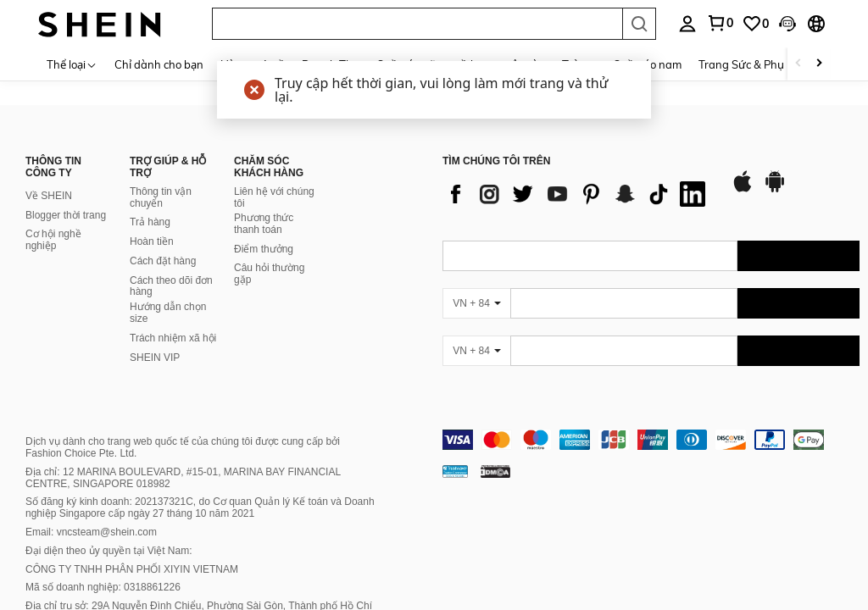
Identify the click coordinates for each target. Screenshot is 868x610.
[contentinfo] (651, 440)
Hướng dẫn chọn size (168, 313)
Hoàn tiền (152, 241)
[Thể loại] (72, 64)
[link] (720, 23)
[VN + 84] (476, 303)
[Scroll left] (798, 64)
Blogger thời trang (66, 215)
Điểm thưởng (264, 249)
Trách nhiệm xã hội (173, 338)
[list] (578, 194)
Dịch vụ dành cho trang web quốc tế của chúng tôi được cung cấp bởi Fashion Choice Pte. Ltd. (183, 447)
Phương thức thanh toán (264, 224)
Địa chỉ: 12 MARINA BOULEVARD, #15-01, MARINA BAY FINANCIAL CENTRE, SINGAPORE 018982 (183, 478)
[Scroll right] (819, 64)
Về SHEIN (49, 196)
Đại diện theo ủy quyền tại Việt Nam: (109, 551)
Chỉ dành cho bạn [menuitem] (159, 64)
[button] (417, 24)
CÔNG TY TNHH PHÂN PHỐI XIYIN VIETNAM (132, 569)
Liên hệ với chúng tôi (274, 197)
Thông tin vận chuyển (161, 197)
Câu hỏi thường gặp (269, 274)
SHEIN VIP (155, 358)
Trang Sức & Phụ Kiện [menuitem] (754, 64)
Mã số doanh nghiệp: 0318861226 (103, 587)
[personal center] (687, 24)
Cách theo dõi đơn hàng (171, 286)
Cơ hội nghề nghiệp (53, 240)
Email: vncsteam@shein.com (91, 532)
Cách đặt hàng (163, 261)
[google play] (775, 190)
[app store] (743, 190)
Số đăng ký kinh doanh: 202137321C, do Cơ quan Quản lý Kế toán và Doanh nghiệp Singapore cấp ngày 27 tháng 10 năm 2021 (200, 507)
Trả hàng (150, 222)
